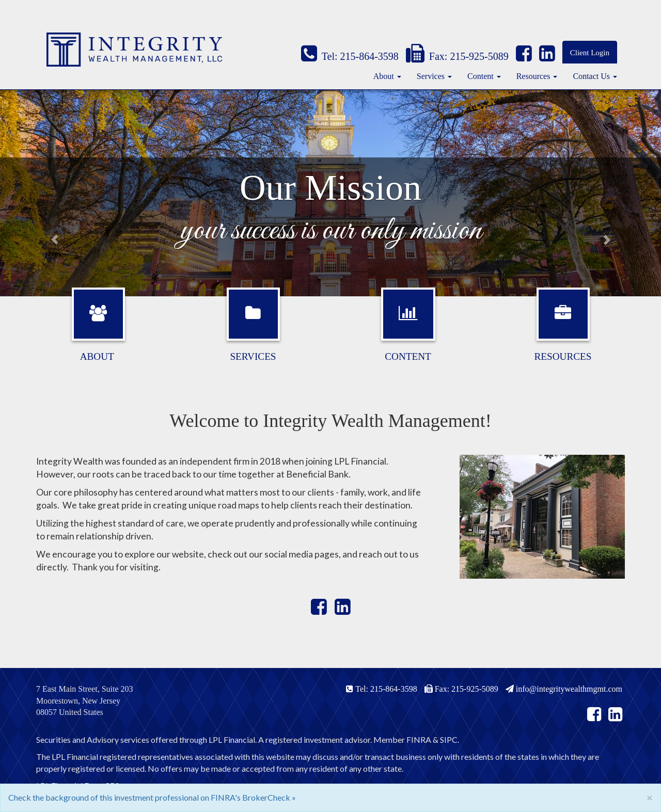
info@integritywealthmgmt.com (564, 689)
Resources (533, 76)
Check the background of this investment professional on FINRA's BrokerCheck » (152, 797)
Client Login (590, 53)
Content (481, 76)
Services (431, 76)
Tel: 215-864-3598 (350, 56)
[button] (50, 193)
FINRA (419, 739)
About (384, 76)
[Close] (650, 797)
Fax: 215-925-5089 (457, 56)
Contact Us (591, 76)
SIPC (449, 739)
